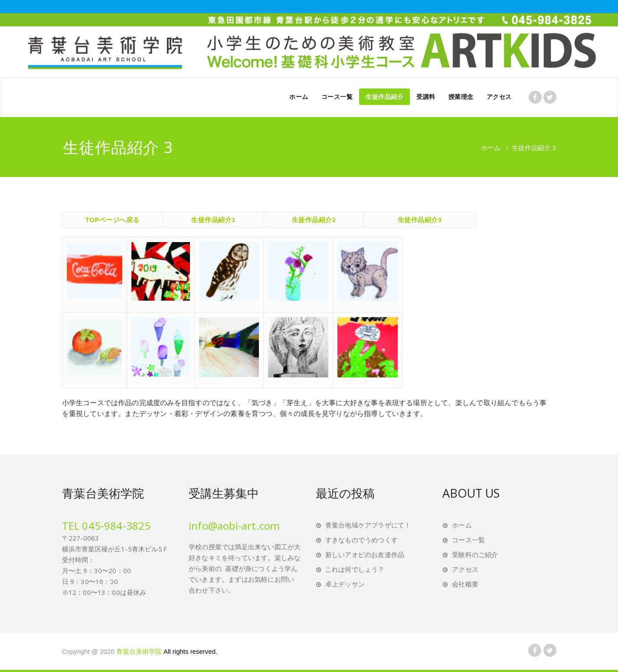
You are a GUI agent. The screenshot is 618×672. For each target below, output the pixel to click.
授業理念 (461, 97)
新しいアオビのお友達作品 (365, 554)
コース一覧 (337, 97)
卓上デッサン (345, 584)
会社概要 (465, 584)
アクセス (499, 97)
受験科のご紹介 (475, 554)
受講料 (426, 97)
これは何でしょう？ (355, 569)
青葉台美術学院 (167, 651)
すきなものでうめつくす (361, 540)
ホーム (299, 97)
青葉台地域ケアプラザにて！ (368, 525)
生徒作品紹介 (384, 97)
